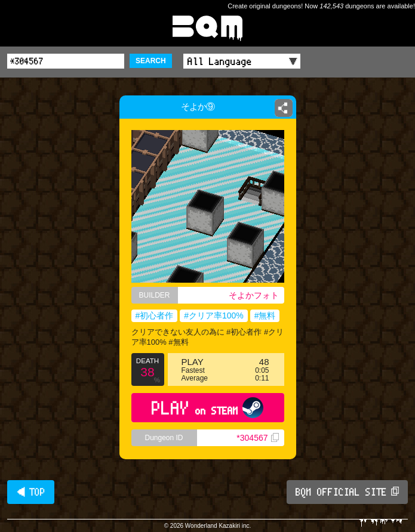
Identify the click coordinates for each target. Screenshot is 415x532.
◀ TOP (31, 492)
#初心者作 (155, 316)
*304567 (257, 438)
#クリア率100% (214, 316)
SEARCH (151, 61)
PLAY (207, 408)
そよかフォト (254, 295)
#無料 (265, 316)
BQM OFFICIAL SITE (347, 492)
